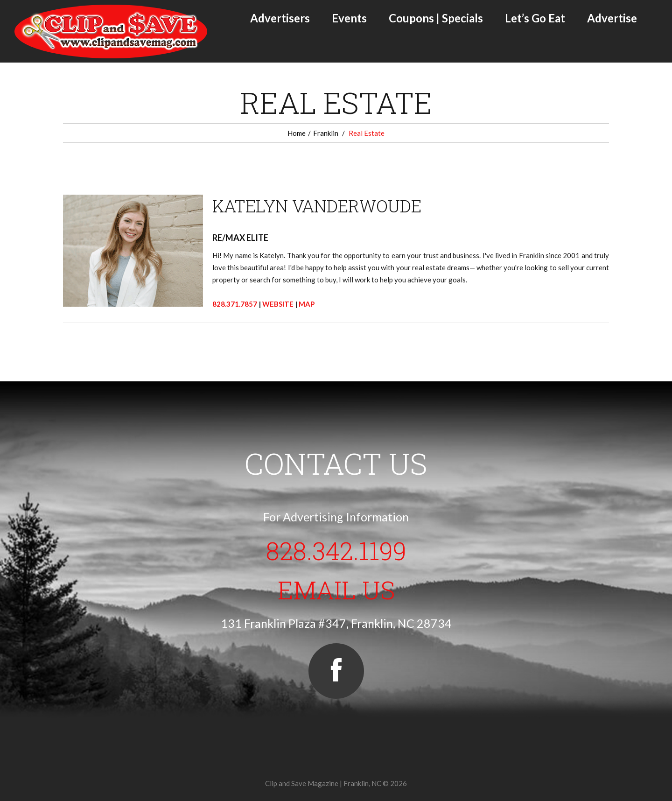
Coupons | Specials (436, 18)
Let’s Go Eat (535, 18)
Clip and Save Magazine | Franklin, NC (323, 783)
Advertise (612, 18)
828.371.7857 (235, 304)
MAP (307, 304)
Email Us (336, 590)
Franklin (326, 133)
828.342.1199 (336, 550)
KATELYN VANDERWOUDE (317, 206)
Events (349, 18)
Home (297, 133)
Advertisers (280, 18)
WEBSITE (278, 304)
